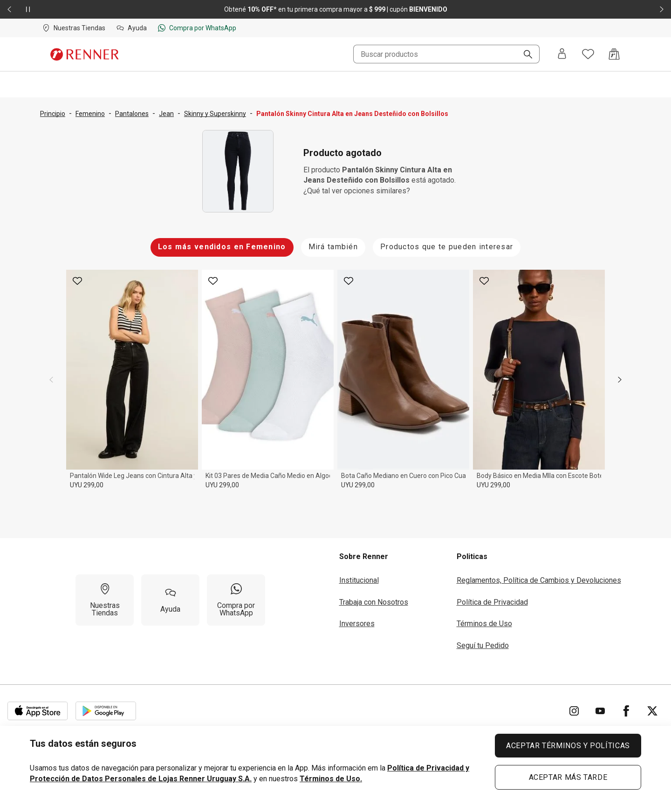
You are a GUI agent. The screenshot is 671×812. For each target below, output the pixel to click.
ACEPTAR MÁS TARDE (568, 777)
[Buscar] (524, 55)
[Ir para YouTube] (600, 711)
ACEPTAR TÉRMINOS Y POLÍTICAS (568, 746)
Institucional (359, 580)
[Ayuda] (170, 600)
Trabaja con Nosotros (374, 602)
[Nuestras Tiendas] (105, 600)
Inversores (357, 624)
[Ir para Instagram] (574, 711)
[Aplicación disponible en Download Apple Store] (38, 711)
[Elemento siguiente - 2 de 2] (662, 9)
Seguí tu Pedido (483, 645)
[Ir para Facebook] (626, 711)
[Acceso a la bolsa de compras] (614, 54)
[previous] (51, 380)
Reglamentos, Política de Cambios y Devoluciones (539, 580)
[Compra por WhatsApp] (236, 600)
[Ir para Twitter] (652, 711)
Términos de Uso (484, 624)
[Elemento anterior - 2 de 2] (9, 9)
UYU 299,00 (87, 485)
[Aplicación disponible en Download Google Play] (106, 711)
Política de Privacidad (492, 602)
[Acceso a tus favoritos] (588, 54)
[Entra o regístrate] (562, 54)
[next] (620, 380)
